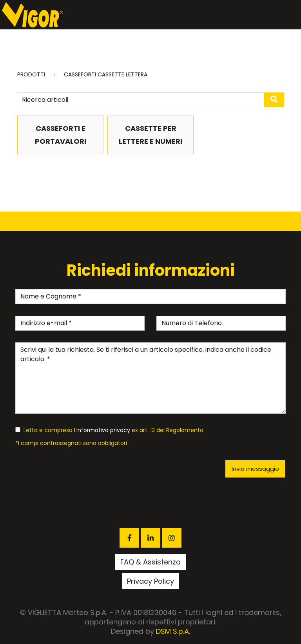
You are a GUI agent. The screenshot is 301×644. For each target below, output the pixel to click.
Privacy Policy (150, 581)
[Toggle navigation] (293, 15)
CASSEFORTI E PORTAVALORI (61, 135)
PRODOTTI (31, 74)
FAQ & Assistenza (150, 562)
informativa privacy (103, 430)
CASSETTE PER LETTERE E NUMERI (150, 135)
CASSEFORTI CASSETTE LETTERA (106, 74)
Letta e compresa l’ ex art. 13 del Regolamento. (110, 430)
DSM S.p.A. (173, 631)
